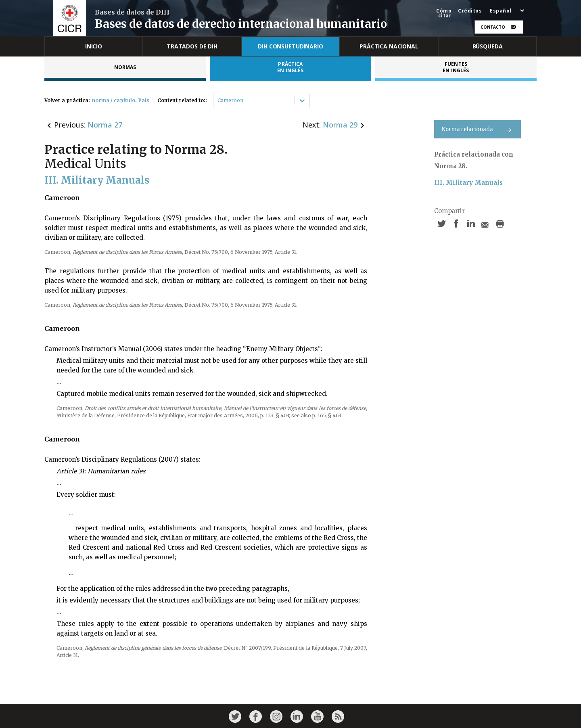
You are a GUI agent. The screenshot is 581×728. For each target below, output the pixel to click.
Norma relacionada (478, 129)
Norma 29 (340, 125)
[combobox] (218, 100)
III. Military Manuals (468, 183)
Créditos (470, 11)
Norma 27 (105, 125)
